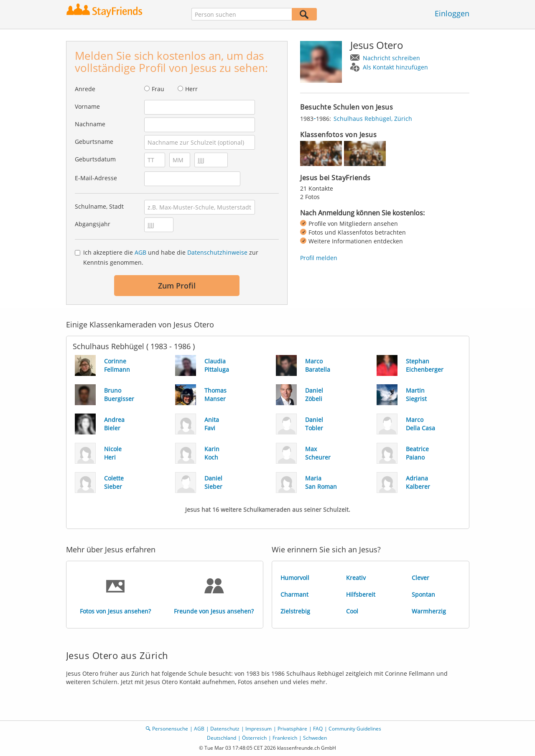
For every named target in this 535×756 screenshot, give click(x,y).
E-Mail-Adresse (96, 178)
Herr (191, 89)
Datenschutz (225, 729)
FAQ (318, 729)
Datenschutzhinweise (217, 252)
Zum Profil (177, 286)
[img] (321, 153)
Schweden (315, 738)
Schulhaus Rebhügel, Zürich (373, 119)
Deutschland (222, 738)
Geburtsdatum (95, 159)
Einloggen (452, 13)
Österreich (254, 738)
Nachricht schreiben (391, 58)
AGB (140, 252)
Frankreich (285, 738)
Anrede (85, 89)
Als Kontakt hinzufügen (395, 67)
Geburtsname (94, 142)
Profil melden (319, 258)
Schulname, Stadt (99, 206)
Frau (158, 89)
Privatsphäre (292, 729)
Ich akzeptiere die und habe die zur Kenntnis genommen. (171, 257)
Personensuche (170, 729)
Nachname (90, 124)
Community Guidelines (355, 729)
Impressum (259, 729)
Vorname (87, 106)
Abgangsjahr (93, 224)
